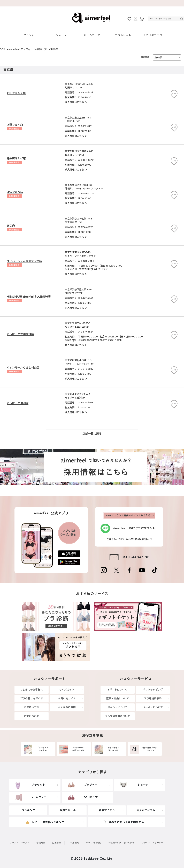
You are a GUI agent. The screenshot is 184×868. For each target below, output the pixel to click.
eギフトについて (118, 690)
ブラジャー (30, 35)
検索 (182, 19)
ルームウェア (92, 35)
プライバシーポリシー (153, 843)
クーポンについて (153, 707)
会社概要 (41, 843)
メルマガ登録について (118, 716)
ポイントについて (118, 707)
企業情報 (57, 843)
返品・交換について (118, 699)
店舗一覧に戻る (92, 434)
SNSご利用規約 (94, 843)
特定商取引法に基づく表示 (122, 843)
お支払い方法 (32, 707)
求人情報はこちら (74, 102)
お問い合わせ (32, 716)
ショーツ (61, 35)
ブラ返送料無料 (153, 699)
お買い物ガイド (67, 699)
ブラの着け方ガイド (32, 699)
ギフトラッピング (153, 690)
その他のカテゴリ (154, 35)
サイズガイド (67, 690)
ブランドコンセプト (20, 843)
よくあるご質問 (67, 707)
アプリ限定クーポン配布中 (69, 533)
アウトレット (123, 35)
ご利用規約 (74, 843)
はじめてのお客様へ (32, 690)
